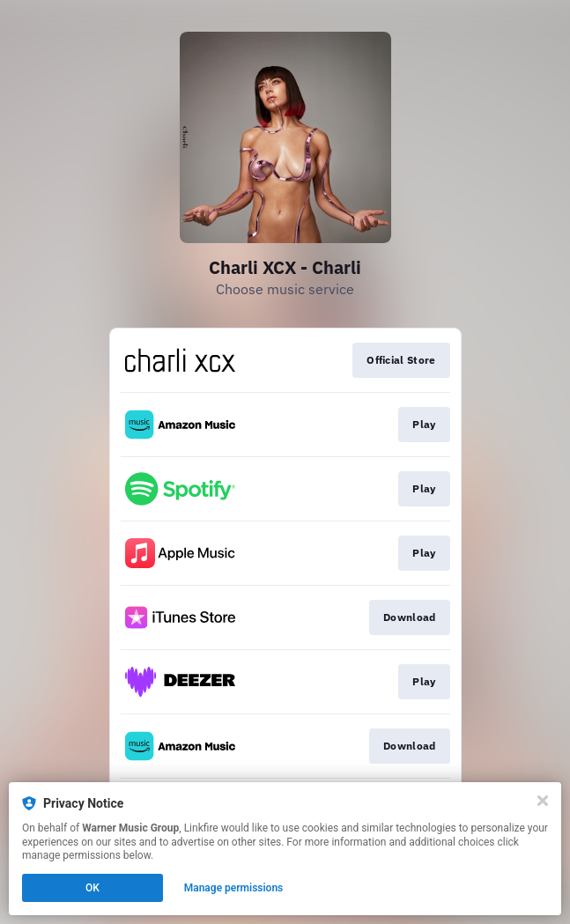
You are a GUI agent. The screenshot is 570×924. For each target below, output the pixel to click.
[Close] (543, 801)
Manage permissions (234, 888)
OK (93, 888)
